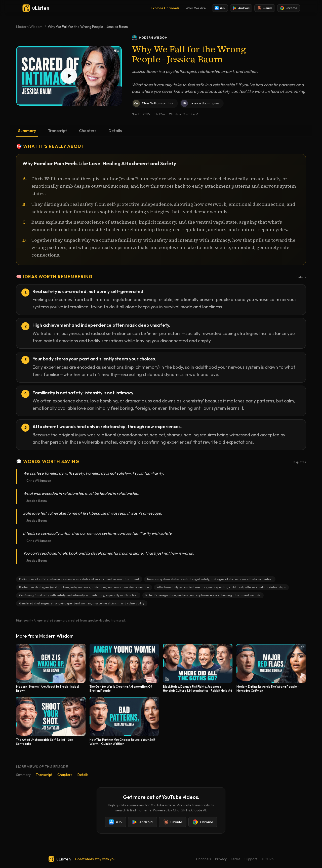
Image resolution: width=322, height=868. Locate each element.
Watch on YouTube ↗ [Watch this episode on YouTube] (184, 114)
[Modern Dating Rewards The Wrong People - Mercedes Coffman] (271, 668)
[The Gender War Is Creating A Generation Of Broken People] (124, 668)
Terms (236, 859)
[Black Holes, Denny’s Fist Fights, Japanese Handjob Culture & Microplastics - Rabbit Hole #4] (198, 668)
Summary (27, 131)
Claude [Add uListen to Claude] (265, 8)
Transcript (57, 131)
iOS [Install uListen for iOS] (220, 8)
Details (115, 131)
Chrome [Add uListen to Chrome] (289, 8)
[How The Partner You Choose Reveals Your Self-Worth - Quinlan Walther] (124, 721)
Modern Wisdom (29, 27)
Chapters (88, 131)
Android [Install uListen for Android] (241, 8)
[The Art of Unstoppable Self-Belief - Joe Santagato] (51, 721)
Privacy (221, 859)
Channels (204, 859)
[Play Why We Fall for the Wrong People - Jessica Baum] (69, 76)
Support (251, 859)
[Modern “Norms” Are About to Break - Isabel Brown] (51, 668)
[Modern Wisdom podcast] (219, 38)
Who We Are (196, 8)
